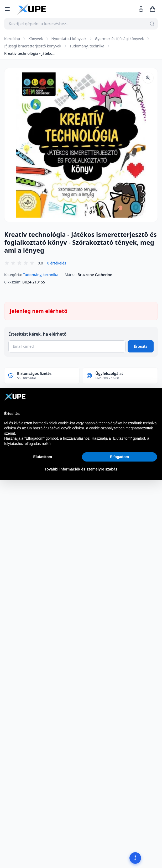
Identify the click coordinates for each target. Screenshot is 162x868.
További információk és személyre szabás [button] (81, 469)
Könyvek (36, 39)
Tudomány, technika (87, 46)
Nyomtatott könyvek (69, 39)
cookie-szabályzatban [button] (107, 428)
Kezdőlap (12, 39)
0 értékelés (57, 263)
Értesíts (141, 346)
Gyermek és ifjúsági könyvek (119, 39)
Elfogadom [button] (119, 457)
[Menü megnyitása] (7, 9)
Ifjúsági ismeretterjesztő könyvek (33, 46)
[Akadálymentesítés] (135, 858)
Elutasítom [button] (43, 457)
